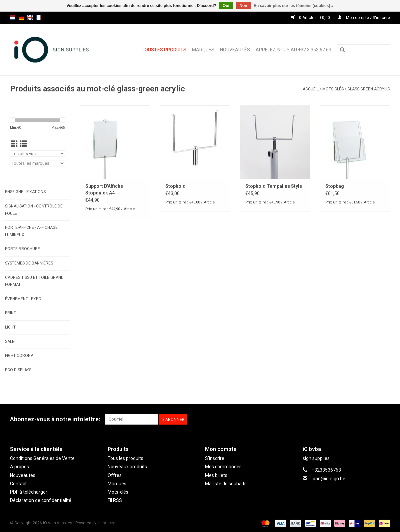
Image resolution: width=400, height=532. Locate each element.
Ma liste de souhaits (226, 484)
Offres (115, 475)
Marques (203, 50)
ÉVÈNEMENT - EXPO (23, 299)
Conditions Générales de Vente (42, 458)
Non (243, 6)
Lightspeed (107, 523)
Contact (18, 484)
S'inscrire (215, 458)
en (30, 18)
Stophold (175, 186)
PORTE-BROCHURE (22, 249)
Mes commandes (223, 467)
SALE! (10, 342)
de (21, 18)
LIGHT (10, 327)
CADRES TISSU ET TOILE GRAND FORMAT (34, 281)
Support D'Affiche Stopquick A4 (104, 189)
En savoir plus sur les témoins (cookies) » (293, 6)
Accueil (311, 89)
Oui (226, 6)
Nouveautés (235, 50)
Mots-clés (333, 89)
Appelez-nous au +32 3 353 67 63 (293, 50)
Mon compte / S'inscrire (364, 18)
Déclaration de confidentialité (41, 500)
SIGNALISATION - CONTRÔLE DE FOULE (34, 210)
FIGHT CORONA (19, 356)
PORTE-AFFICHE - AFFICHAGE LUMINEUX (31, 231)
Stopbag (335, 186)
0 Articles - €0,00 (311, 18)
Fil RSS (115, 500)
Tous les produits (164, 50)
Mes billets (216, 475)
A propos (19, 467)
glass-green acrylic (369, 89)
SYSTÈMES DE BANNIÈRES (29, 263)
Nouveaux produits (127, 467)
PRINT (10, 313)
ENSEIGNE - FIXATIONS (25, 192)
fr (39, 18)
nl (13, 18)
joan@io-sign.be (328, 479)
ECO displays (18, 370)
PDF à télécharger (29, 492)
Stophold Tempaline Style (274, 186)
